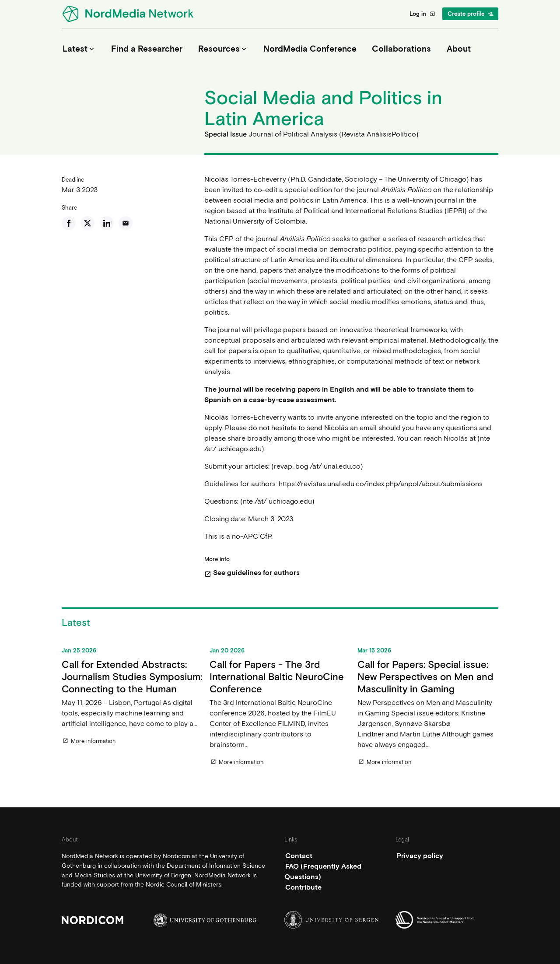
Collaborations (401, 49)
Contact (299, 856)
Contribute (303, 887)
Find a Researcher (147, 49)
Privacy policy (420, 856)
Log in (422, 14)
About (459, 49)
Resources (223, 49)
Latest (79, 49)
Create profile (471, 14)
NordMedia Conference (310, 49)
